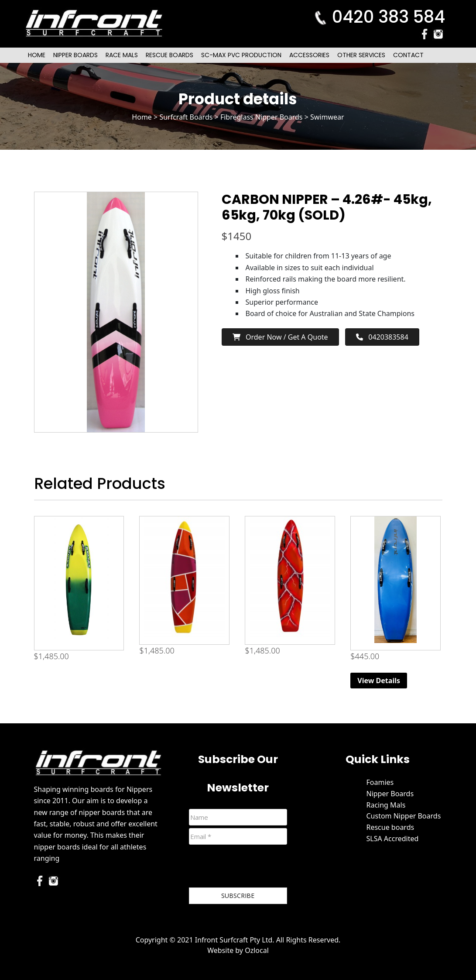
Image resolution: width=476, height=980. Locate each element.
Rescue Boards (170, 55)
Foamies (380, 782)
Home (37, 55)
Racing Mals (386, 805)
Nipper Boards (75, 55)
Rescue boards (390, 827)
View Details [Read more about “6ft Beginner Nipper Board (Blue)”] (379, 681)
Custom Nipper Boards (403, 816)
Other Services (361, 55)
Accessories (309, 55)
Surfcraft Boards (186, 117)
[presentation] (255, 868)
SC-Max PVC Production (241, 55)
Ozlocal (257, 950)
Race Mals (122, 55)
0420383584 (382, 337)
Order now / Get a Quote (280, 337)
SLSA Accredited (392, 839)
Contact (408, 55)
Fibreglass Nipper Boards (262, 117)
